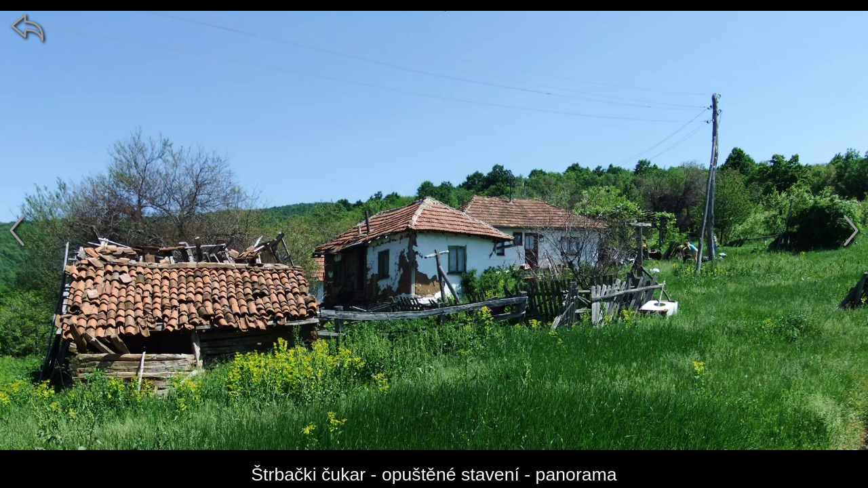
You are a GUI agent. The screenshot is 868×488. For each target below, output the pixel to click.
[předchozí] (17, 230)
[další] (851, 230)
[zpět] (27, 27)
